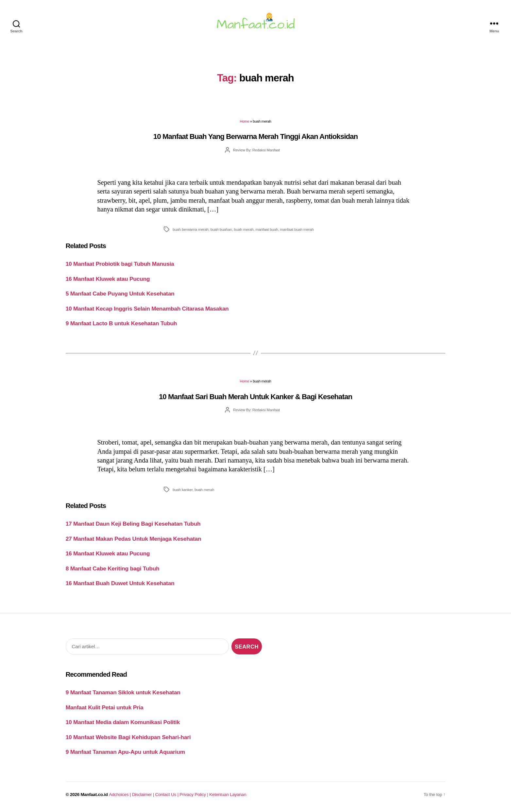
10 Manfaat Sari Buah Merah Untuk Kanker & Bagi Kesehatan (256, 397)
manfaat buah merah (297, 229)
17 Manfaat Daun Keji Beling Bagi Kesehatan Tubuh (133, 524)
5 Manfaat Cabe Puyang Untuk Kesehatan (120, 294)
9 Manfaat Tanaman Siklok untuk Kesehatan (123, 692)
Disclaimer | (144, 795)
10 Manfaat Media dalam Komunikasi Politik (123, 722)
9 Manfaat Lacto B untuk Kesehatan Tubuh (121, 323)
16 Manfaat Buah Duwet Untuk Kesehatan (120, 583)
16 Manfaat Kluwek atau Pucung (108, 279)
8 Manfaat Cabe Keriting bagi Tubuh (113, 568)
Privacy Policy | (194, 795)
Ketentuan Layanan (228, 795)
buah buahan (221, 229)
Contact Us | (168, 795)
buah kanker (183, 490)
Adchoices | (120, 795)
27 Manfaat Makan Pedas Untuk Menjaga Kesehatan (134, 539)
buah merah (244, 229)
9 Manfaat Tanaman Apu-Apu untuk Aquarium (125, 752)
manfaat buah (267, 229)
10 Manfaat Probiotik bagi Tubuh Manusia (120, 264)
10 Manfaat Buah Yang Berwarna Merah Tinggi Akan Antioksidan (256, 136)
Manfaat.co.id (94, 795)
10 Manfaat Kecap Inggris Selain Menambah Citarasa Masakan (147, 309)
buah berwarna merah (191, 229)
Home (245, 121)
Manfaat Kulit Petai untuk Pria (105, 707)
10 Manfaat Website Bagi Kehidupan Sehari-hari (128, 737)
